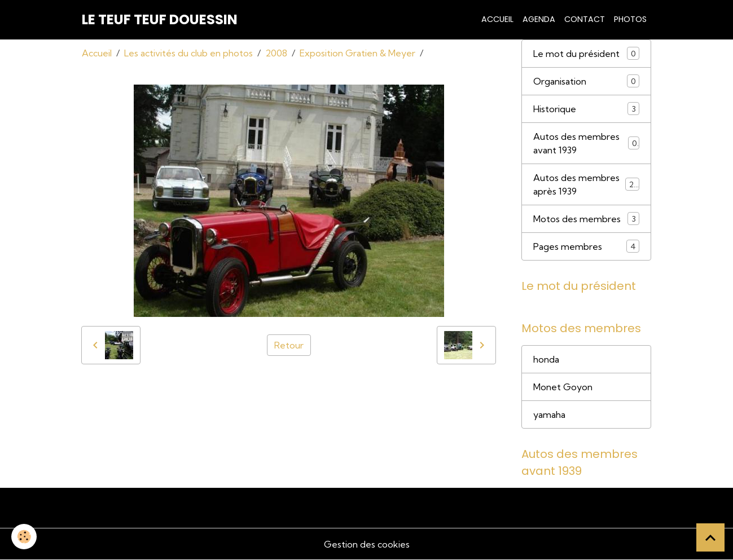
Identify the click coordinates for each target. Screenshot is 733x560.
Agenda (539, 19)
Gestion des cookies (367, 544)
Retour (289, 345)
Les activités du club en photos (188, 53)
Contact (585, 19)
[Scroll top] (710, 537)
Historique (586, 109)
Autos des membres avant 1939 (586, 143)
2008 (276, 53)
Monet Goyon (563, 387)
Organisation (586, 81)
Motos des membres (586, 219)
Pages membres (586, 246)
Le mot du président (586, 53)
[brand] (160, 20)
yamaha (549, 415)
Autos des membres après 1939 (586, 184)
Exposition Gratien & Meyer (357, 53)
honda (546, 359)
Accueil (497, 19)
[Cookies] (24, 537)
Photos (630, 19)
